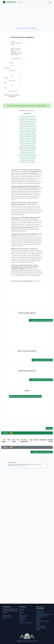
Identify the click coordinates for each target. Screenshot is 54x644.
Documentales (23, 616)
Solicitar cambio (16, 59)
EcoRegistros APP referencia (44, 614)
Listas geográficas (41, 626)
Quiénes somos (7, 615)
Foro (21, 614)
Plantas (21, 611)
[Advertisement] (27, 16)
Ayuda (21, 621)
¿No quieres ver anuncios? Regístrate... (27, 28)
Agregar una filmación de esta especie (41, 380)
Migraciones (23, 618)
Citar (4, 619)
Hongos (22, 612)
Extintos (38, 623)
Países (38, 619)
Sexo (12, 76)
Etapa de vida (12, 81)
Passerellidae (18, 49)
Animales (22, 609)
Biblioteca (39, 618)
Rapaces (38, 630)
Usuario (12, 66)
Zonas (38, 624)
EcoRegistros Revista (42, 616)
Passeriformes (17, 50)
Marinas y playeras (41, 628)
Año (12, 85)
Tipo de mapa (12, 71)
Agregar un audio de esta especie (42, 360)
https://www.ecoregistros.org (15, 466)
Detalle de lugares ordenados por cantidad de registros (25, 396)
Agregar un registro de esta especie (42, 452)
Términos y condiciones (26, 623)
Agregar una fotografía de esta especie (41, 320)
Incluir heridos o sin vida (13, 91)
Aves (15, 52)
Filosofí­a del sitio (7, 617)
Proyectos (22, 619)
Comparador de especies (43, 621)
